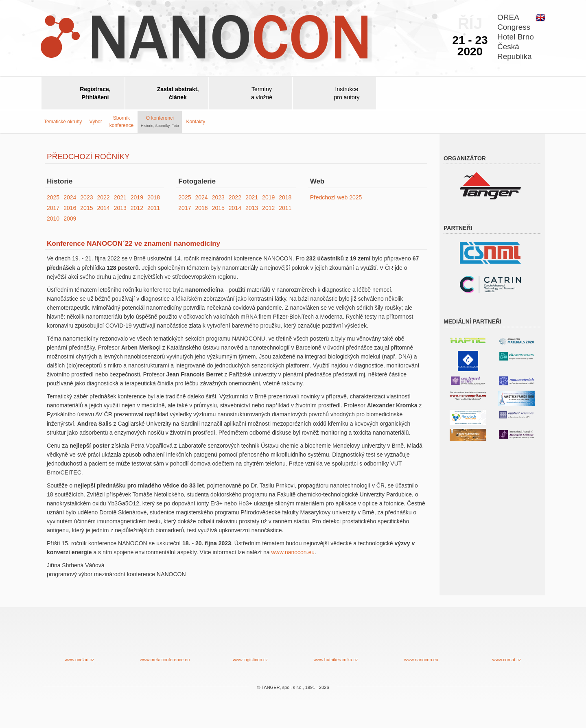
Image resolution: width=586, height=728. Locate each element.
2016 (70, 208)
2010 (53, 219)
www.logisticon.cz (250, 641)
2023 (86, 197)
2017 (53, 208)
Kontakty (196, 122)
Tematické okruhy (63, 122)
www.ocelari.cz (79, 641)
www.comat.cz (507, 641)
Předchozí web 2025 (336, 197)
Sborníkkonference (121, 121)
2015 (86, 208)
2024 (70, 197)
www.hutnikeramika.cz (336, 641)
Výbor (95, 122)
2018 (154, 197)
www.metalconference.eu (165, 641)
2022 (103, 197)
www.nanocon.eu (293, 552)
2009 (70, 219)
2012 (137, 208)
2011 (154, 208)
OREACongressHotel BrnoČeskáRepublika (516, 37)
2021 (120, 197)
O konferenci (160, 121)
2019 (137, 197)
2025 (53, 197)
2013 (120, 208)
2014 (103, 208)
